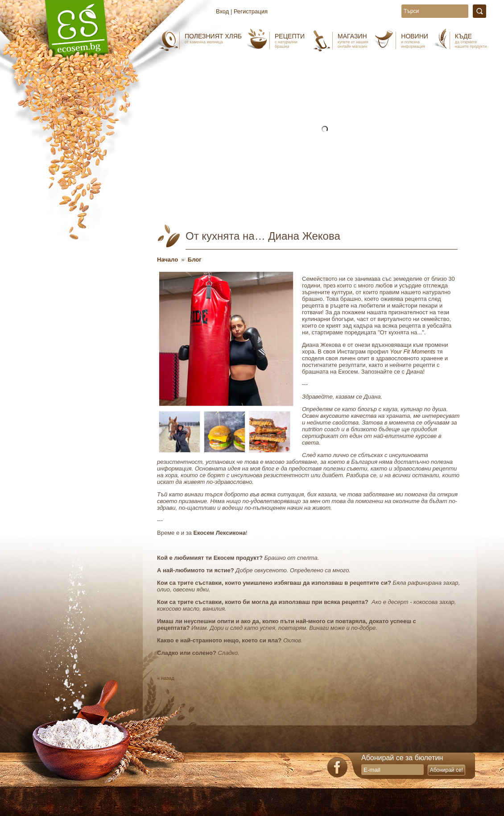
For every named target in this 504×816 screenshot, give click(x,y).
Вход (222, 11)
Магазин (353, 41)
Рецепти (290, 41)
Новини (415, 41)
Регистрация (251, 11)
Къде (471, 41)
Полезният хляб (213, 38)
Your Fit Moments (413, 352)
